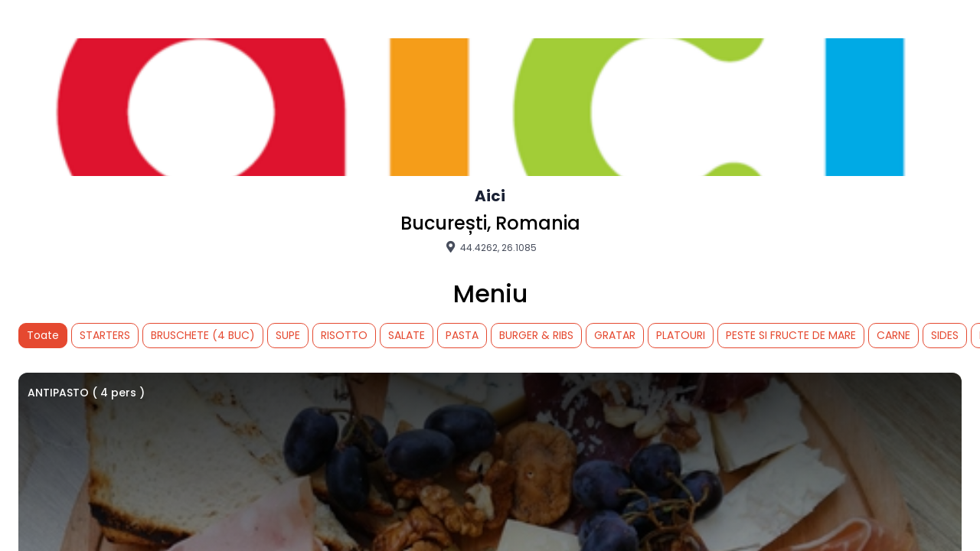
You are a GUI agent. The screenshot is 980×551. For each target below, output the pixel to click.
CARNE (893, 335)
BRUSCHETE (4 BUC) (203, 335)
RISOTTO (344, 335)
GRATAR (615, 335)
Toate (43, 335)
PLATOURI (681, 335)
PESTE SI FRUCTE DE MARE (791, 335)
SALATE (407, 335)
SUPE (288, 335)
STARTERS (105, 335)
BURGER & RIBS (536, 335)
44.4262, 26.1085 (490, 247)
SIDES (945, 335)
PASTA (462, 335)
